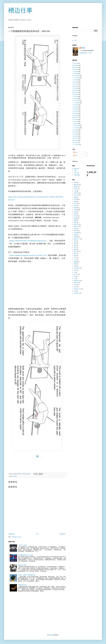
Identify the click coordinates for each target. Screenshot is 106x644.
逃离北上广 (77, 239)
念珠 (75, 229)
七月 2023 (75, 136)
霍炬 (75, 214)
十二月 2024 (76, 101)
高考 (75, 206)
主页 (37, 534)
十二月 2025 (76, 76)
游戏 (75, 256)
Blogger (51, 635)
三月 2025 (75, 94)
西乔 (75, 247)
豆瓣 (75, 171)
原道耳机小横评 (22, 565)
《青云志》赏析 (22, 545)
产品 (75, 191)
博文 (75, 153)
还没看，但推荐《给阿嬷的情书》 (27, 575)
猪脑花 (76, 262)
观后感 (76, 208)
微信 (75, 245)
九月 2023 (75, 132)
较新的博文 (12, 534)
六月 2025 (75, 88)
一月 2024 (75, 124)
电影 (75, 197)
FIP (75, 276)
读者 (75, 201)
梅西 (75, 222)
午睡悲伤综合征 (22, 585)
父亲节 (76, 203)
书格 (75, 235)
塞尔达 (76, 231)
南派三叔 (76, 226)
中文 (75, 260)
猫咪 (75, 220)
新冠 (75, 249)
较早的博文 (63, 534)
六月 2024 (75, 113)
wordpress (77, 293)
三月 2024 (75, 120)
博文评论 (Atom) (17, 537)
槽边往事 (20, 10)
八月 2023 (75, 134)
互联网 (76, 210)
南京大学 (76, 224)
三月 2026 (75, 69)
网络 (75, 243)
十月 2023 (75, 130)
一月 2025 (75, 99)
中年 (75, 258)
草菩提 (76, 187)
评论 (75, 156)
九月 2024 (75, 107)
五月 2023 (75, 140)
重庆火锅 (76, 193)
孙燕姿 (76, 237)
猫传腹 (76, 218)
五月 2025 (75, 90)
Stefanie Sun (77, 289)
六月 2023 (75, 138)
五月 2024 (75, 115)
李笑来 (76, 216)
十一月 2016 (76, 145)
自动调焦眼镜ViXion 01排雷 (26, 555)
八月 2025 (75, 84)
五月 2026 (75, 65)
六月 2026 (75, 63)
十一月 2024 (76, 103)
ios (75, 278)
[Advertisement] (53, 614)
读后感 (76, 199)
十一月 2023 (76, 128)
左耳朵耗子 (77, 268)
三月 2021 (75, 142)
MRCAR (15, 476)
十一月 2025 (76, 78)
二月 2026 (75, 72)
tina (75, 291)
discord (76, 274)
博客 (75, 183)
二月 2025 (75, 97)
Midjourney (77, 281)
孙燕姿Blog (77, 175)
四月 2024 (75, 117)
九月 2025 (75, 82)
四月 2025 (75, 92)
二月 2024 (75, 122)
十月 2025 (75, 80)
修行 (75, 253)
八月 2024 (75, 109)
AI (74, 272)
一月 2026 (75, 74)
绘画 (75, 212)
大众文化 (76, 195)
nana (75, 287)
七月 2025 (75, 86)
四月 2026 (75, 67)
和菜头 (83, 48)
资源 (75, 264)
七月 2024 (75, 111)
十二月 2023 (76, 126)
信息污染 (76, 251)
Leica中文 (77, 173)
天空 (75, 241)
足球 (75, 266)
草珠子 (76, 189)
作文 (75, 270)
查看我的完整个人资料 (85, 53)
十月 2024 (75, 105)
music (75, 285)
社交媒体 (76, 233)
